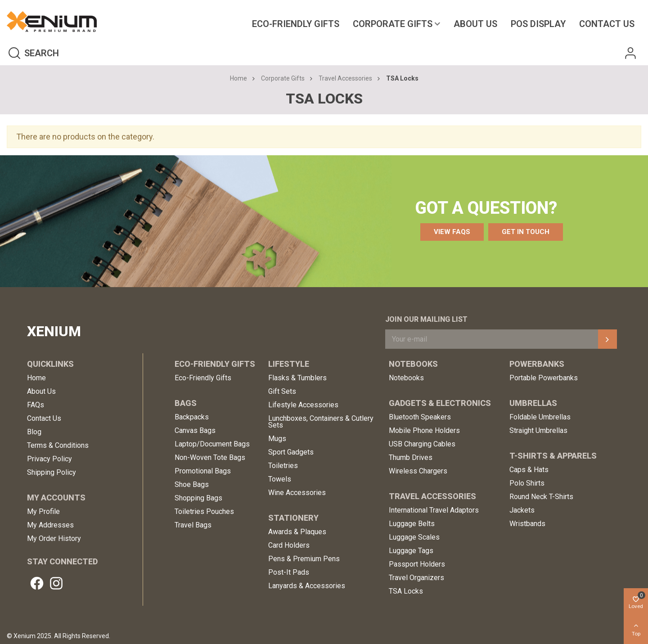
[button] (452, 232)
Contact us (607, 24)
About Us (475, 24)
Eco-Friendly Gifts (296, 24)
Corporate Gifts (393, 24)
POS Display (538, 24)
